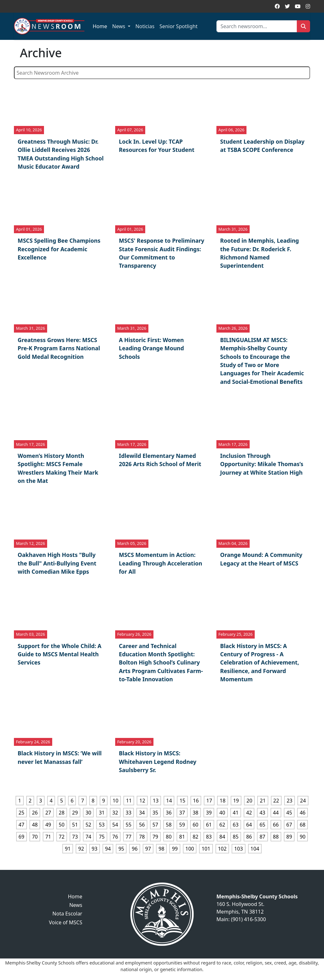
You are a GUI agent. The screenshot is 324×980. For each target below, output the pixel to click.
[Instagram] (308, 6)
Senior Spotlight (178, 26)
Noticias (145, 26)
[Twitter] (287, 6)
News (119, 26)
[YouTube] (298, 6)
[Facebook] (277, 6)
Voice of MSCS (65, 922)
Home (100, 26)
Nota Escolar (67, 914)
